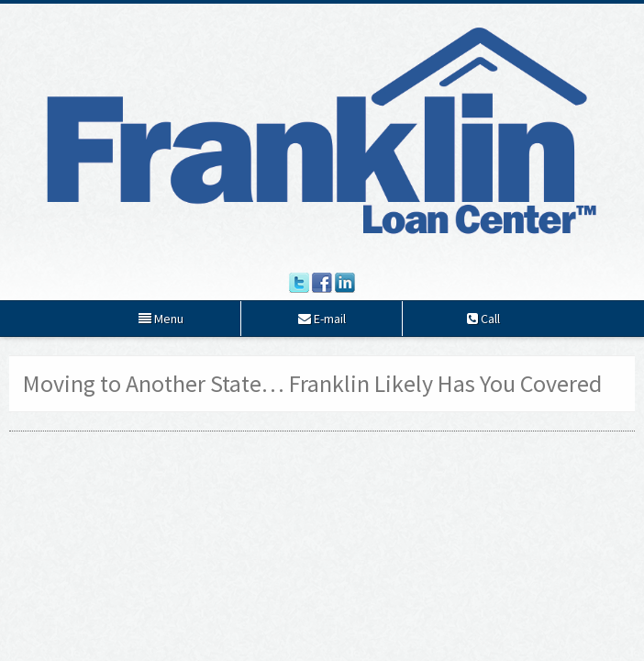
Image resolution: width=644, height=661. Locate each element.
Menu (161, 319)
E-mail (322, 319)
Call (483, 319)
